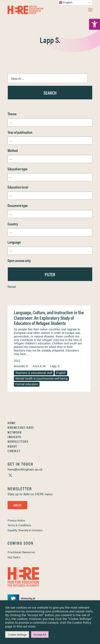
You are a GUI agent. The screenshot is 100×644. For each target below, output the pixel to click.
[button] (90, 10)
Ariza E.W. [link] (39, 366)
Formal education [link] (27, 384)
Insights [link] (14, 437)
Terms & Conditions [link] (19, 525)
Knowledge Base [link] (21, 427)
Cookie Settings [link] (17, 634)
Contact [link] (14, 451)
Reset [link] (12, 287)
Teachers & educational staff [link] (34, 373)
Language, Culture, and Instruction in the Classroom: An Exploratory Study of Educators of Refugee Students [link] (49, 318)
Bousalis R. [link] (21, 366)
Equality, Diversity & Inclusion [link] (25, 530)
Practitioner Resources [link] (21, 552)
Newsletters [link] (18, 441)
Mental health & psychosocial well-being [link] (41, 378)
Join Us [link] (17, 505)
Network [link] (15, 432)
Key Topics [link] (14, 557)
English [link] (61, 373)
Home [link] (12, 423)
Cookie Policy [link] (82, 622)
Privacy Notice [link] (16, 520)
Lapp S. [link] (55, 366)
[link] (95, 24)
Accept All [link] (40, 634)
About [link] (12, 446)
